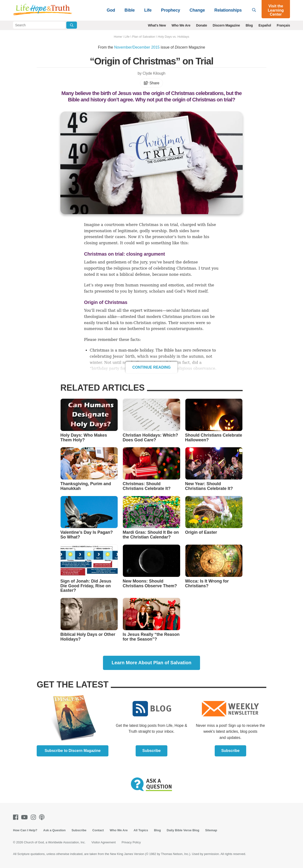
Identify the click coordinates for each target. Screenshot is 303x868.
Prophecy (170, 10)
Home (118, 37)
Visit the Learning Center (276, 10)
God (111, 10)
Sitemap (211, 830)
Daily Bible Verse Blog (183, 830)
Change (197, 10)
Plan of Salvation (144, 37)
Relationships (228, 10)
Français (283, 25)
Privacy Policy (131, 842)
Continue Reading (151, 367)
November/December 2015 (137, 47)
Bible (130, 10)
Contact (98, 830)
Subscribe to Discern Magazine (73, 751)
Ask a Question (55, 830)
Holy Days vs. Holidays (173, 37)
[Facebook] (17, 817)
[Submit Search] (72, 25)
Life (148, 10)
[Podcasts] (43, 817)
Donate (201, 25)
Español (265, 25)
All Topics (141, 830)
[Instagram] (34, 817)
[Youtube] (25, 817)
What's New (157, 25)
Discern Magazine (226, 25)
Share (151, 83)
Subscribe (151, 751)
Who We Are (181, 25)
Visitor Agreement (103, 842)
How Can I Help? (25, 830)
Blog (249, 25)
